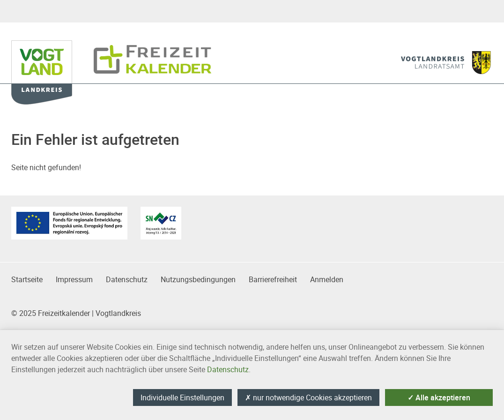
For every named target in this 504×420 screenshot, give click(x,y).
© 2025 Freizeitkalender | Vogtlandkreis (76, 313)
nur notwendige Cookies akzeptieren (308, 397)
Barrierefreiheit (273, 279)
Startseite (27, 279)
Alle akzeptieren (439, 397)
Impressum (74, 279)
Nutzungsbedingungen (198, 279)
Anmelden (327, 279)
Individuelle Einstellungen (182, 397)
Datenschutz (127, 279)
